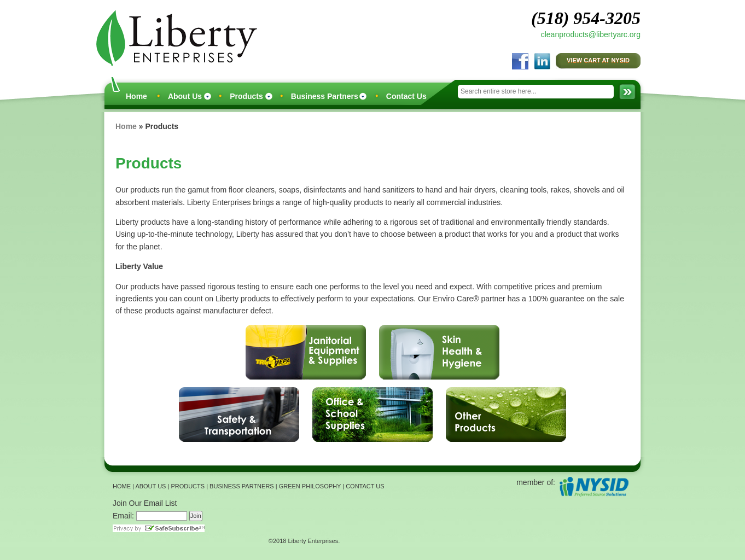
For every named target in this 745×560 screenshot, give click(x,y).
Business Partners (325, 96)
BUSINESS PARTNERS (242, 486)
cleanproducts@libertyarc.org (591, 34)
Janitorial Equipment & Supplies (306, 352)
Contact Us (406, 96)
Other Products (506, 415)
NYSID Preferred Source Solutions (594, 486)
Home (136, 96)
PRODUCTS (188, 486)
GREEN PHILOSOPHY (310, 486)
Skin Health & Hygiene (439, 352)
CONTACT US (365, 486)
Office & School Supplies (372, 415)
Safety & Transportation (239, 415)
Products (246, 96)
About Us (185, 96)
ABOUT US (150, 486)
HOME (122, 486)
